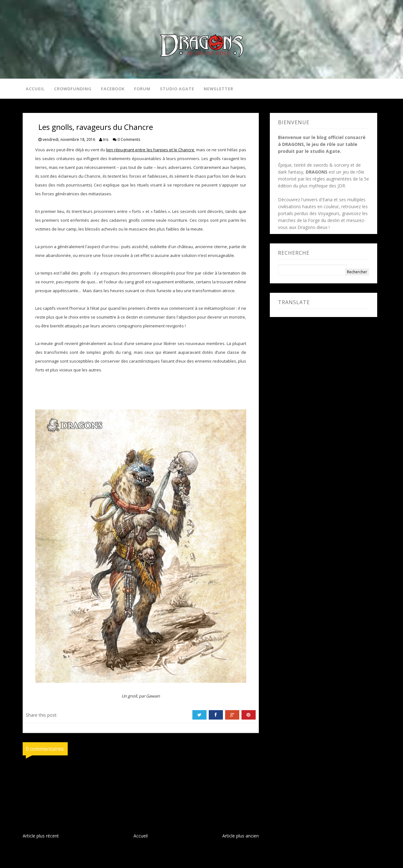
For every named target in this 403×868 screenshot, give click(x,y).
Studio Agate (177, 89)
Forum (142, 89)
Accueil (35, 89)
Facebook (113, 89)
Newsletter (219, 89)
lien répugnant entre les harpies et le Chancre (150, 150)
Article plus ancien (241, 836)
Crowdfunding (73, 89)
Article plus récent (41, 836)
